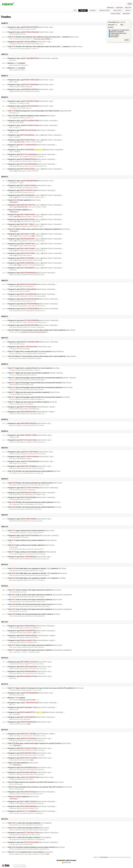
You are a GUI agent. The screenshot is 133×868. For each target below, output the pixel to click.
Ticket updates (114, 35)
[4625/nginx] (17, 765)
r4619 (16, 226)
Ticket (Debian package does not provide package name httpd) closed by (38, 111)
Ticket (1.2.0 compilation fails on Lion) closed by (29, 852)
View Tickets (118, 10)
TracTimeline (104, 857)
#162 (33, 236)
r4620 (19, 265)
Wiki (75, 10)
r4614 (16, 207)
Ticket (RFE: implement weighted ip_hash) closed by (30, 116)
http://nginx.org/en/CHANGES (42, 39)
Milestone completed (15, 63)
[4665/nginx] (14, 231)
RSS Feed (67, 863)
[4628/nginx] (17, 745)
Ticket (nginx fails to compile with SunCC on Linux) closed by (34, 351)
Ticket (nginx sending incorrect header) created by (30, 552)
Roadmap (93, 10)
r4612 (16, 260)
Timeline (83, 10)
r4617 (16, 241)
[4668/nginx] (14, 212)
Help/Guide (119, 8)
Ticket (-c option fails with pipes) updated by (28, 823)
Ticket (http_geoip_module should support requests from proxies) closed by (38, 743)
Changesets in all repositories (119, 30)
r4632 (16, 171)
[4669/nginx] (14, 202)
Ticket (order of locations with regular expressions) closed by (33, 590)
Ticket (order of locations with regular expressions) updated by (38, 595)
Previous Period (116, 14)
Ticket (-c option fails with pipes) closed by (27, 828)
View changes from (119, 22)
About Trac (128, 8)
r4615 (16, 251)
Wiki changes (114, 37)
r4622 (16, 217)
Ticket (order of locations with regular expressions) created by (38, 650)
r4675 (19, 142)
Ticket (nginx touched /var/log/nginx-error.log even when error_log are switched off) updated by (44, 688)
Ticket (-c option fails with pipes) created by (28, 837)
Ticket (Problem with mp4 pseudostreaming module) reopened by (33, 507)
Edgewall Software (21, 866)
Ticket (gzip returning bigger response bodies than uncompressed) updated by (40, 378)
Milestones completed (116, 32)
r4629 (23, 207)
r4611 (16, 265)
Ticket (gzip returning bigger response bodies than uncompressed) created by (37, 397)
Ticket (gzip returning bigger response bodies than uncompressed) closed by (38, 383)
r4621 (16, 221)
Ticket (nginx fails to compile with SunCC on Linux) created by (32, 368)
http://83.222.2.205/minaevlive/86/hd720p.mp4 (33, 332)
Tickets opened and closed (118, 33)
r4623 (19, 217)
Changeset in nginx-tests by (32, 299)
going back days (115, 25)
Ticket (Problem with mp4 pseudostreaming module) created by (32, 614)
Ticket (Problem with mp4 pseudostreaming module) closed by (33, 483)
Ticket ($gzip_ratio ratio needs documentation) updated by (34, 373)
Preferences (110, 8)
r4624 (19, 207)
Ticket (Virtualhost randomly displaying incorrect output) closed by (34, 847)
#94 (48, 854)
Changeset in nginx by (28, 42)
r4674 (16, 142)
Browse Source (105, 10)
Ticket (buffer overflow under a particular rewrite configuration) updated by (37, 229)
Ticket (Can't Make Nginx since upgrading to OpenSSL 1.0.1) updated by (35, 568)
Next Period (126, 14)
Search (128, 10)
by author (118, 27)
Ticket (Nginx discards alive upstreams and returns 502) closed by (34, 782)
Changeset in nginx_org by (29, 27)
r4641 (19, 221)
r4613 (16, 255)
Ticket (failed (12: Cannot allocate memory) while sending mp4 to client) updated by (40, 330)
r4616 (16, 246)
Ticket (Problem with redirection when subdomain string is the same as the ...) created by (43, 47)
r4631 (26, 207)
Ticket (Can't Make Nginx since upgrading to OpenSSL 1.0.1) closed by (36, 573)
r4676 (23, 142)
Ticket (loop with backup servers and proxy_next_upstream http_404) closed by (38, 787)
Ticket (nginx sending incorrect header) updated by (29, 531)
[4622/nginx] (14, 799)
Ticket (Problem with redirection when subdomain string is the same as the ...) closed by (42, 37)
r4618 (16, 236)
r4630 (16, 197)
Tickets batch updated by (22, 200)
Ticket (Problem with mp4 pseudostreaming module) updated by (32, 471)
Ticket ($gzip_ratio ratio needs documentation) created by (30, 402)
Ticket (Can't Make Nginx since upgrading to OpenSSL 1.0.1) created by (35, 578)
